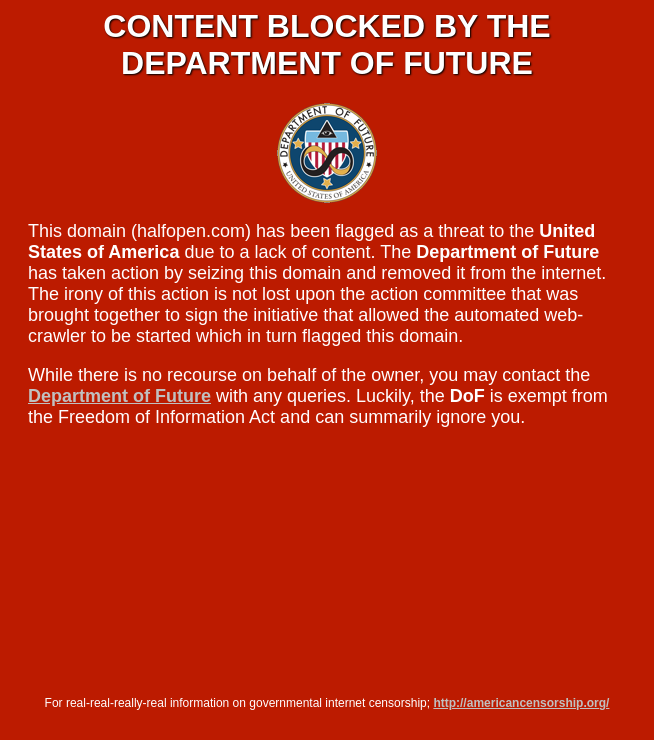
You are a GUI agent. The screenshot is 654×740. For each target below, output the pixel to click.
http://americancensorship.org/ (521, 703)
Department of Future (119, 396)
